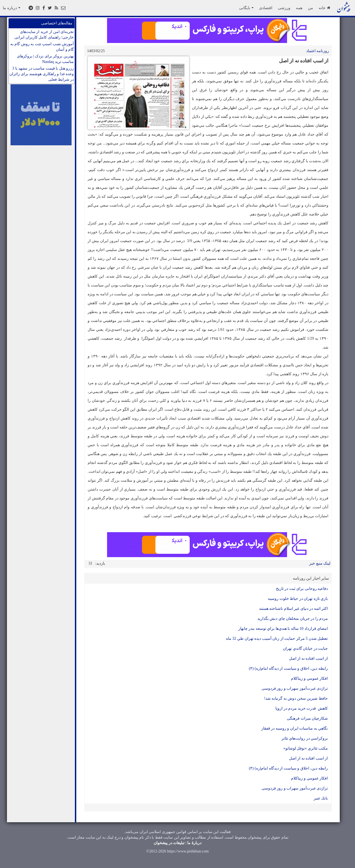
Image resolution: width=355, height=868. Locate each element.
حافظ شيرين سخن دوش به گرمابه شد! (296, 698)
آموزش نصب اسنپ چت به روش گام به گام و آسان (42, 47)
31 (90, 563)
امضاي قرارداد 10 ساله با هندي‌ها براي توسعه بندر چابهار (283, 629)
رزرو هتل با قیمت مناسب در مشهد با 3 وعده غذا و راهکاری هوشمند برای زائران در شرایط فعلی (42, 74)
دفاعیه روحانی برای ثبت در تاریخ (302, 589)
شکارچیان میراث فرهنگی (307, 718)
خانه (324, 8)
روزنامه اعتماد (318, 51)
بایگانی (246, 8)
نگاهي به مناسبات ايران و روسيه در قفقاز (295, 728)
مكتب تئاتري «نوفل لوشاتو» (306, 748)
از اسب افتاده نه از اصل (309, 658)
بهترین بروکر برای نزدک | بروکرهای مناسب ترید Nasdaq (45, 59)
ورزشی (284, 8)
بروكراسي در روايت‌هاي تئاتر (305, 738)
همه (299, 8)
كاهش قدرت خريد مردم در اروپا (302, 708)
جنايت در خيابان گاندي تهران (305, 649)
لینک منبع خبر (320, 563)
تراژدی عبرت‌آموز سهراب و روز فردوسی (295, 688)
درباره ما (12, 8)
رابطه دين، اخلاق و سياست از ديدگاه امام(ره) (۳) (288, 668)
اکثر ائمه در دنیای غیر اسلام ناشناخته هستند (294, 609)
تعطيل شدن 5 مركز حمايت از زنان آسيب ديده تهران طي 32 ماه (277, 639)
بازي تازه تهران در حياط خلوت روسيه (298, 599)
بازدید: (100, 563)
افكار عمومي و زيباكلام (310, 678)
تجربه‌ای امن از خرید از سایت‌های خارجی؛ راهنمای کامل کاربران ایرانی (44, 35)
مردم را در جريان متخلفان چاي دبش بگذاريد (293, 619)
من (310, 8)
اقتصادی (266, 8)
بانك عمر (321, 798)
